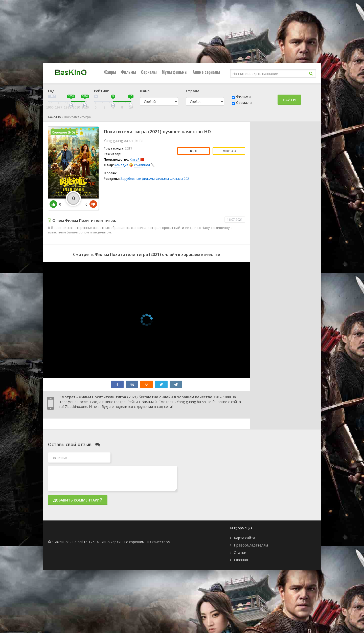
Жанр (145, 91)
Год (51, 91)
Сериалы (149, 72)
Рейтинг (101, 91)
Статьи (240, 552)
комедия (121, 165)
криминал (142, 165)
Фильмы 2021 (180, 179)
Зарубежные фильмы (138, 179)
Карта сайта (244, 538)
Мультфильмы (175, 72)
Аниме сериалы (206, 72)
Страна (193, 91)
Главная (241, 560)
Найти (289, 100)
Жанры (110, 72)
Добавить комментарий (78, 500)
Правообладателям (251, 545)
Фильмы (129, 72)
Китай (135, 159)
